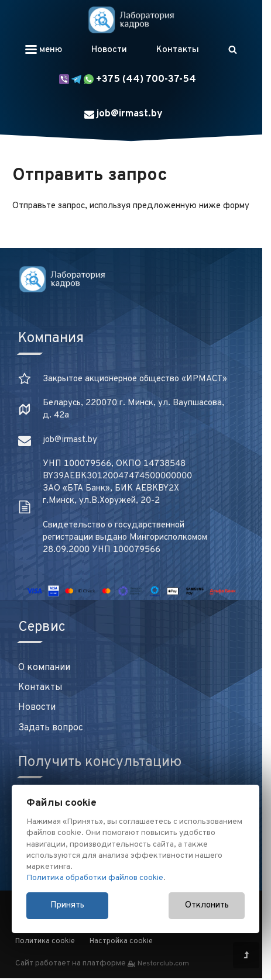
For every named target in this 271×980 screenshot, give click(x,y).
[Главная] (131, 20)
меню (44, 50)
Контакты (178, 50)
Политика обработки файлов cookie (95, 878)
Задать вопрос (51, 728)
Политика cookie (45, 941)
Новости (109, 50)
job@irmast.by (124, 114)
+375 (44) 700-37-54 (128, 80)
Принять (67, 905)
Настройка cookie (121, 941)
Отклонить (207, 905)
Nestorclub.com (163, 964)
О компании (44, 668)
